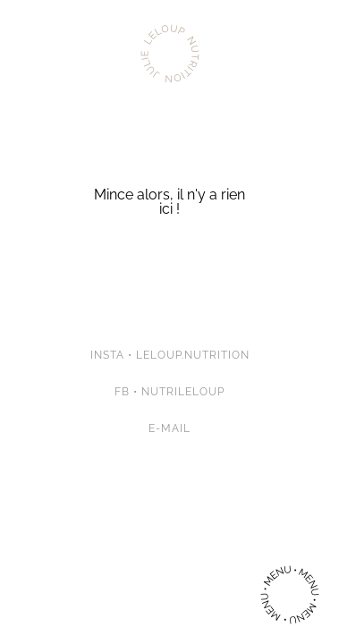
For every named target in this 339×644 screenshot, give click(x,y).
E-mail (169, 428)
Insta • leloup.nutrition (170, 355)
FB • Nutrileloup (169, 392)
